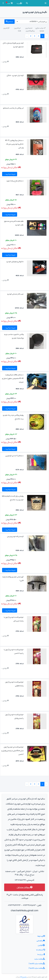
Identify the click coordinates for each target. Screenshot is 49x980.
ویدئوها (41, 936)
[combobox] (32, 22)
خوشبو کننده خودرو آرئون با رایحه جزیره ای (14, 619)
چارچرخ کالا (23, 977)
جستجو (9, 21)
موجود (42, 31)
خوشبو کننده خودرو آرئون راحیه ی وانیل (14, 716)
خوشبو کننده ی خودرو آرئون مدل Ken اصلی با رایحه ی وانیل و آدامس (12, 750)
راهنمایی (41, 941)
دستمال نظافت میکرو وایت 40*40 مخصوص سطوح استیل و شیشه (13, 378)
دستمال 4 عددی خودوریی (14, 455)
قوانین (41, 945)
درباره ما (41, 954)
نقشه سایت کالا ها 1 (37, 963)
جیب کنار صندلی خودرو (15, 294)
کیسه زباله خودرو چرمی (15, 536)
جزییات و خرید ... (10, 174)
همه (19, 31)
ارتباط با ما (41, 950)
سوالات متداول (25, 887)
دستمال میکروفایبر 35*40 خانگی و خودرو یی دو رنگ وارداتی (14, 144)
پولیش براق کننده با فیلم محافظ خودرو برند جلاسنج (13, 498)
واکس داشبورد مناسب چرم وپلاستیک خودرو (14, 336)
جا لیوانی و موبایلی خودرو (15, 261)
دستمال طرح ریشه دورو (15, 181)
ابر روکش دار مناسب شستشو (13, 108)
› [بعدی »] (27, 36)
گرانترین (6, 28)
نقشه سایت (40, 959)
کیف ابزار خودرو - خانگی (15, 75)
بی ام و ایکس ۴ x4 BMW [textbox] (38, 21)
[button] (45, 3)
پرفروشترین (30, 31)
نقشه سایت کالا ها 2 (37, 968)
